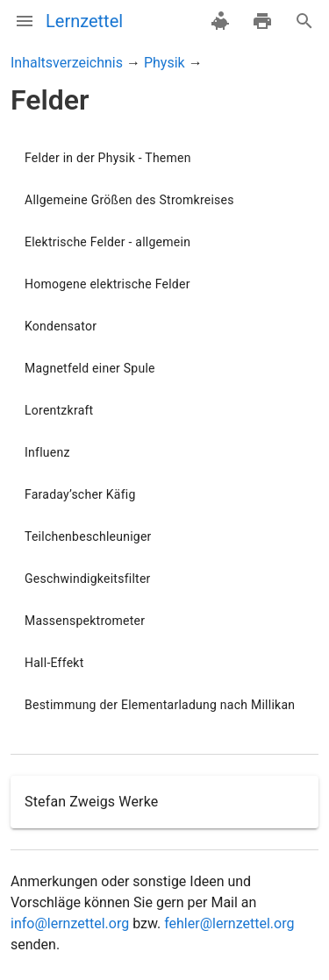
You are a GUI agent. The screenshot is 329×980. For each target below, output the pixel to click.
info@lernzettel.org (70, 923)
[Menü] (25, 21)
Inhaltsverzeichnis (67, 63)
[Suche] (304, 21)
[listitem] (164, 158)
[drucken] (262, 21)
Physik (164, 63)
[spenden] (220, 21)
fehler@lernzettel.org (229, 923)
